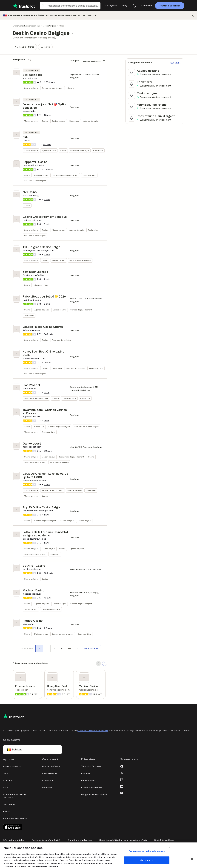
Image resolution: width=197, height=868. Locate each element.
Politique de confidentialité (46, 840)
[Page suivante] (91, 649)
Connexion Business (92, 787)
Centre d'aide (49, 773)
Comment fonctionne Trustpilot (14, 796)
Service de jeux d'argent (53, 88)
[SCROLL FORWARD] (105, 663)
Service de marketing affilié (36, 398)
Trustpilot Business (91, 766)
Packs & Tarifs (88, 780)
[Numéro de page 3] (54, 649)
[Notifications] (134, 6)
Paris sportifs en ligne (80, 150)
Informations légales (14, 840)
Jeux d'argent (49, 26)
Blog (6, 787)
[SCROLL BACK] (98, 663)
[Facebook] (122, 766)
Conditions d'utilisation (80, 840)
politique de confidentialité (92, 731)
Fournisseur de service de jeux (65, 175)
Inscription (48, 787)
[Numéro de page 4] (62, 649)
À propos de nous (12, 766)
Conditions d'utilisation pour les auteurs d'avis (123, 840)
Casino (70, 88)
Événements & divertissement (26, 26)
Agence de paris (91, 121)
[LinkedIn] (122, 786)
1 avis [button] (47, 392)
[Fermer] (193, 16)
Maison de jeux (31, 121)
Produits (86, 773)
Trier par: (75, 61)
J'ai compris (147, 860)
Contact (8, 780)
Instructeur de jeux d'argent (86, 427)
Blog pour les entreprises (94, 794)
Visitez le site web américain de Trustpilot (73, 15)
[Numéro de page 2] (47, 649)
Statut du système (164, 840)
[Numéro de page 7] (77, 649)
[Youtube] (122, 793)
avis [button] (50, 82)
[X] (122, 773)
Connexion (48, 780)
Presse (7, 812)
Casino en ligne (31, 88)
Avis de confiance (51, 766)
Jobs (6, 773)
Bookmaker (74, 121)
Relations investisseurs (15, 818)
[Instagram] (122, 779)
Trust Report (10, 804)
